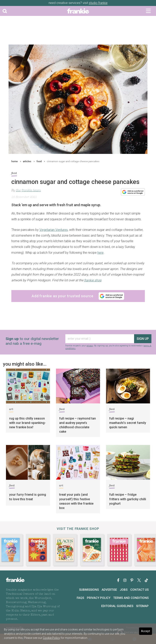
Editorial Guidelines (117, 606)
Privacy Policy (99, 598)
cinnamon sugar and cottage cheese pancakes (73, 161)
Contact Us (139, 590)
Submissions (89, 590)
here (101, 253)
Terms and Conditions (131, 598)
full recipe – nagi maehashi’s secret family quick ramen (128, 423)
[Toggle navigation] (148, 11)
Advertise (109, 590)
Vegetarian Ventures (54, 230)
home (15, 161)
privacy (90, 346)
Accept (146, 631)
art (11, 410)
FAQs (80, 598)
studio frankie (98, 3)
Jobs (124, 590)
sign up (143, 339)
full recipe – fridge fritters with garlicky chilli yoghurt (128, 499)
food (39, 161)
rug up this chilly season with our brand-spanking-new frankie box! (27, 423)
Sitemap (142, 606)
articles (27, 161)
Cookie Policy (51, 638)
